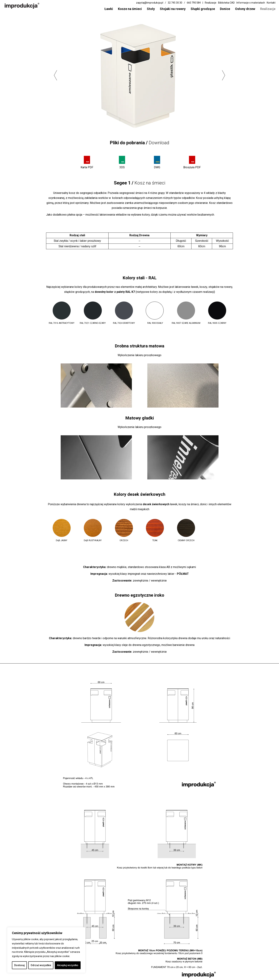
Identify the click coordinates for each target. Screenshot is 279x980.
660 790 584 (194, 3)
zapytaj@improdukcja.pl (150, 3)
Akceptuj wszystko (68, 965)
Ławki (109, 9)
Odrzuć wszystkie (41, 965)
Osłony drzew (245, 9)
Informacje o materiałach (251, 3)
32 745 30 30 (175, 3)
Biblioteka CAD (226, 3)
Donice (225, 9)
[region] (46, 950)
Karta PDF (87, 167)
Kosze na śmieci (130, 9)
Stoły (151, 9)
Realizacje (268, 9)
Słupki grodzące (203, 9)
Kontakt (271, 3)
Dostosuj (19, 965)
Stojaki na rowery (173, 9)
